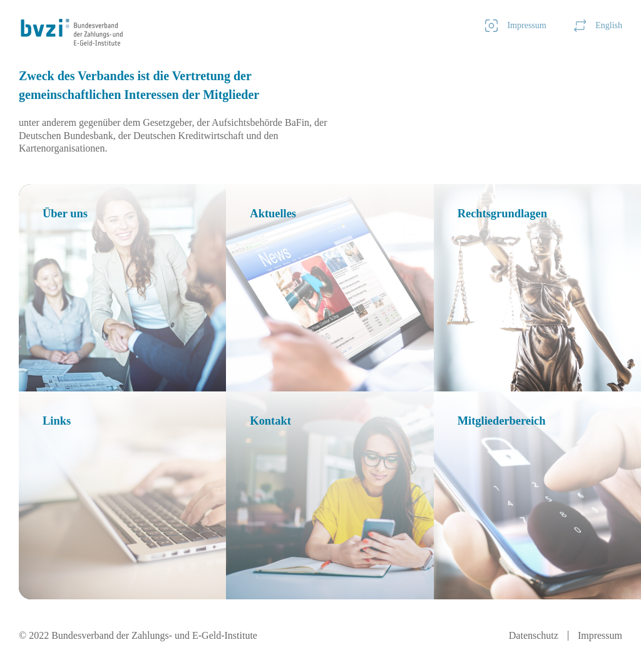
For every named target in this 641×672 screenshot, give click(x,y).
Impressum (515, 26)
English (598, 26)
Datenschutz (534, 635)
